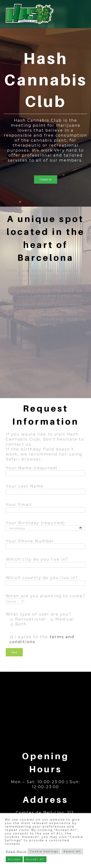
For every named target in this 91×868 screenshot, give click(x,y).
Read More (16, 851)
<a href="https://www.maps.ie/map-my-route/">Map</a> (45, 708)
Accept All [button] (35, 859)
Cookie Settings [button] (44, 851)
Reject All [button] (72, 851)
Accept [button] (14, 859)
